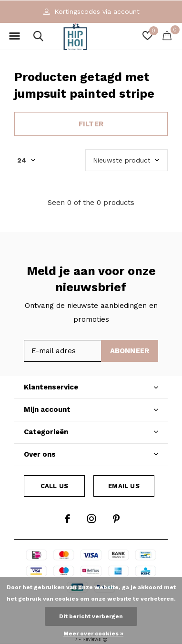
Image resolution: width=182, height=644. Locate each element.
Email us (124, 486)
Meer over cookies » (93, 634)
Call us (54, 486)
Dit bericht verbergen (91, 616)
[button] (14, 36)
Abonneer (130, 351)
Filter (91, 124)
